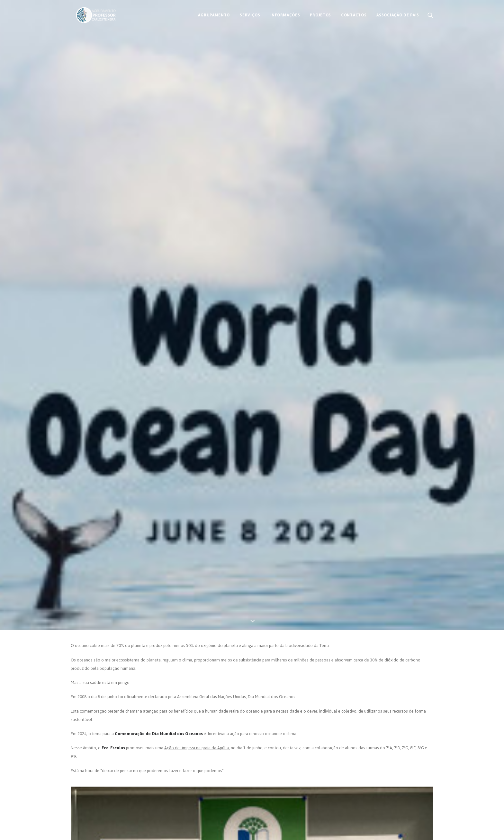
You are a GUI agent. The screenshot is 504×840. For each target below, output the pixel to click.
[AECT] (91, 14)
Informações (285, 14)
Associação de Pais (398, 14)
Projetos (320, 14)
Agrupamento (214, 14)
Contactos (354, 14)
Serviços (250, 14)
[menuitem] (214, 14)
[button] (430, 14)
